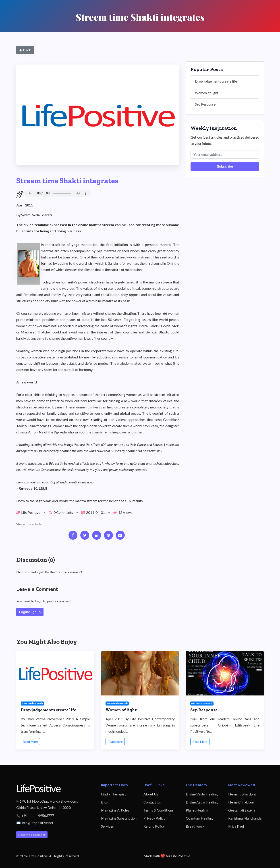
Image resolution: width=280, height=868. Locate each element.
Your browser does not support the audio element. (58, 193)
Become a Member (32, 835)
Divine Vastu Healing (202, 794)
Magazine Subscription (119, 818)
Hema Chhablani (241, 802)
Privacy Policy (154, 818)
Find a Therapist (113, 794)
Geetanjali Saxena (242, 810)
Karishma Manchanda (245, 818)
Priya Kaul (236, 826)
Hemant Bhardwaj (242, 794)
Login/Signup (30, 612)
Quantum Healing (199, 818)
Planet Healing (197, 810)
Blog (105, 802)
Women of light (207, 93)
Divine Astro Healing (202, 802)
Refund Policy (154, 826)
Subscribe (225, 167)
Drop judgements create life (216, 81)
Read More (30, 742)
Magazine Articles (115, 810)
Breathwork (195, 826)
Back (25, 50)
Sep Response (205, 104)
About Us (151, 794)
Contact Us (152, 802)
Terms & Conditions (159, 810)
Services (107, 826)
